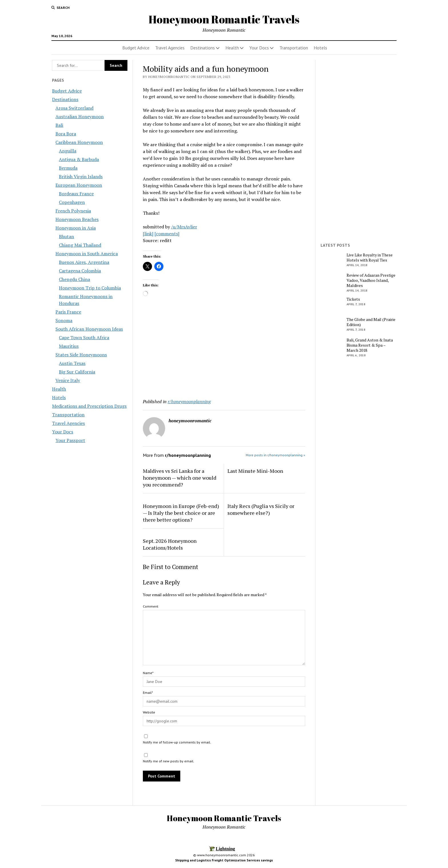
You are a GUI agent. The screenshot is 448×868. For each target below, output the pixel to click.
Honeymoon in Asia (76, 228)
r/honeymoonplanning (189, 401)
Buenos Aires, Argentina (84, 262)
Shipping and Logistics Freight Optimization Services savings (224, 860)
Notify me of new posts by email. (169, 761)
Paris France (68, 312)
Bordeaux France (76, 194)
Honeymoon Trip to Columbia (90, 288)
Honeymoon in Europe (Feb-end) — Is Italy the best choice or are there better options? (181, 513)
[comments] (167, 234)
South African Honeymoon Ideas (89, 329)
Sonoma (64, 320)
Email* (148, 693)
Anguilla (68, 151)
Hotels (320, 48)
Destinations (203, 48)
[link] (148, 234)
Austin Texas (72, 363)
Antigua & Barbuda (79, 159)
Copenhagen (72, 202)
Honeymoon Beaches (77, 219)
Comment (151, 606)
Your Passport (70, 440)
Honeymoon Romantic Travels (224, 19)
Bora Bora (66, 134)
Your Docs (259, 48)
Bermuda (68, 168)
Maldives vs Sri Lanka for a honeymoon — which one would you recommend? (180, 478)
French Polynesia (73, 211)
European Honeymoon (79, 185)
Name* (148, 673)
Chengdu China (74, 279)
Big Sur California (77, 372)
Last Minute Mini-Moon (255, 471)
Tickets (353, 299)
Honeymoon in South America (87, 254)
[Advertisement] (224, 349)
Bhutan (66, 236)
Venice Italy (68, 380)
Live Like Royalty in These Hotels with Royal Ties (370, 258)
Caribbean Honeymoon (79, 142)
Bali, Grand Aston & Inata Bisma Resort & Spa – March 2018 (370, 345)
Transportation (294, 48)
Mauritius (69, 346)
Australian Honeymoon (80, 116)
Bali (59, 125)
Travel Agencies (170, 48)
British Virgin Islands (81, 176)
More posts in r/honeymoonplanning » (275, 455)
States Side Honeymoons (81, 355)
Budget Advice (136, 48)
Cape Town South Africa (84, 337)
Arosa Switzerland (74, 108)
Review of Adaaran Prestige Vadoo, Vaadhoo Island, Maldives (371, 280)
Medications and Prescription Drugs (89, 406)
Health (232, 48)
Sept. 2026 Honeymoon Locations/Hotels (170, 544)
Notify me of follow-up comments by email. (177, 742)
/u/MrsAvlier (184, 227)
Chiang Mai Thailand (80, 245)
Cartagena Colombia (80, 271)
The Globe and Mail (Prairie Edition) (371, 322)
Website (149, 712)
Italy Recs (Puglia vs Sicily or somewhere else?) (261, 509)
